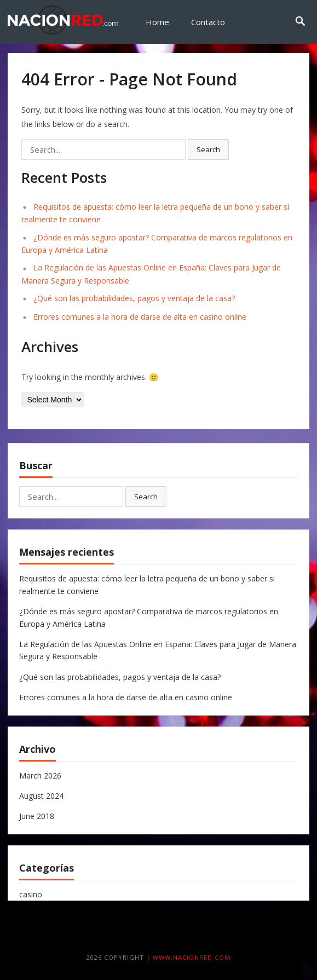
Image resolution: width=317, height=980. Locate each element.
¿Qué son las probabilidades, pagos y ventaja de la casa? (134, 298)
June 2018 (37, 816)
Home (157, 22)
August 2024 (41, 796)
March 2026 (40, 776)
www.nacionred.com (192, 957)
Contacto (208, 22)
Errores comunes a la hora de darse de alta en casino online (140, 317)
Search (208, 149)
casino (31, 894)
